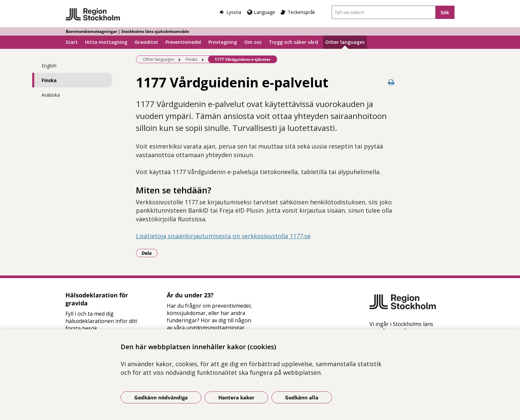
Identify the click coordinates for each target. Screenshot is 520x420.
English (49, 66)
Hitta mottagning (106, 42)
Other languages (345, 42)
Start (72, 42)
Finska (49, 80)
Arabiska (51, 95)
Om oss (253, 42)
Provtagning (223, 42)
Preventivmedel (183, 42)
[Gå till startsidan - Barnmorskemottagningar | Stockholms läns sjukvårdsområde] (93, 15)
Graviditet (146, 42)
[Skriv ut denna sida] (391, 82)
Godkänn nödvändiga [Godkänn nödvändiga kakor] (161, 397)
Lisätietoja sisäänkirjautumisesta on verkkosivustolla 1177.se (223, 236)
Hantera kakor (236, 397)
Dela (150, 253)
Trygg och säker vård (293, 42)
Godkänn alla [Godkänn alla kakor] (302, 397)
